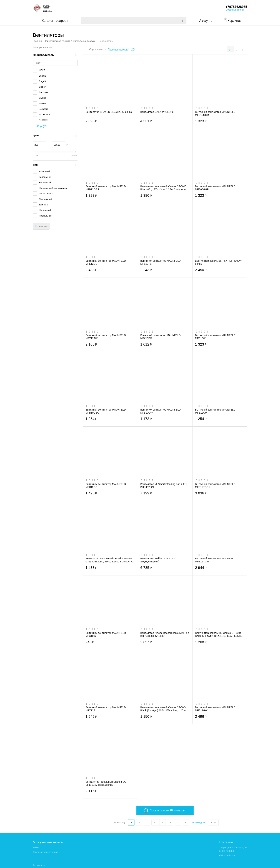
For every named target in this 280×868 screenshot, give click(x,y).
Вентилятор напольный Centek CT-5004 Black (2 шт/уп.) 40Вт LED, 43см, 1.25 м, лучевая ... (163, 709)
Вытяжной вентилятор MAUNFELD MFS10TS (161, 262)
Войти (36, 848)
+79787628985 (236, 7)
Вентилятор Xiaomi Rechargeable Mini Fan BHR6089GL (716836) (165, 634)
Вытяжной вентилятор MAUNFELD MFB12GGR (106, 188)
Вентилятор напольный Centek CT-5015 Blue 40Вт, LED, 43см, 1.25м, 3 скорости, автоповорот (164, 188)
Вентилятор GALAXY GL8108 (157, 112)
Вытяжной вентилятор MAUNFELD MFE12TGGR (215, 485)
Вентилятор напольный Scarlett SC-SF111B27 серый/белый (106, 783)
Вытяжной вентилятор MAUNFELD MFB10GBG (106, 411)
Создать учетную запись (46, 852)
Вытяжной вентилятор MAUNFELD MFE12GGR (106, 262)
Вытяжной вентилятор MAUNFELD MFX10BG (161, 337)
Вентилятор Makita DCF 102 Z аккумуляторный (158, 560)
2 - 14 (213, 823)
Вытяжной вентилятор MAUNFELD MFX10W (106, 634)
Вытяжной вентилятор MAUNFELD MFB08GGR (215, 188)
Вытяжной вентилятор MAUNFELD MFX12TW (106, 337)
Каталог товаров (54, 21)
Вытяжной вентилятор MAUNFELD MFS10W (215, 337)
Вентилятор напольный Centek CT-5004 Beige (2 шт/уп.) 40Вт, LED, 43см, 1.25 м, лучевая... (218, 634)
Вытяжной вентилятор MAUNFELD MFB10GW (161, 411)
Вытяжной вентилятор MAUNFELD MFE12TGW (215, 560)
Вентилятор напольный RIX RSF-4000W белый (218, 262)
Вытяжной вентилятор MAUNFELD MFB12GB (106, 485)
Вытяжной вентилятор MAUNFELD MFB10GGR (215, 113)
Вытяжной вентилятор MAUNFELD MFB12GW (215, 411)
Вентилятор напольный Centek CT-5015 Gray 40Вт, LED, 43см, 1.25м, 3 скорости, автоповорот (109, 560)
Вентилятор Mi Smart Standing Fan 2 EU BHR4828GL (163, 485)
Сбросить (41, 226)
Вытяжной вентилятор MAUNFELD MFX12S (106, 709)
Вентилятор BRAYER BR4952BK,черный (109, 112)
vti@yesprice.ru (227, 855)
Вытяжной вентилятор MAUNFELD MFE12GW (215, 709)
